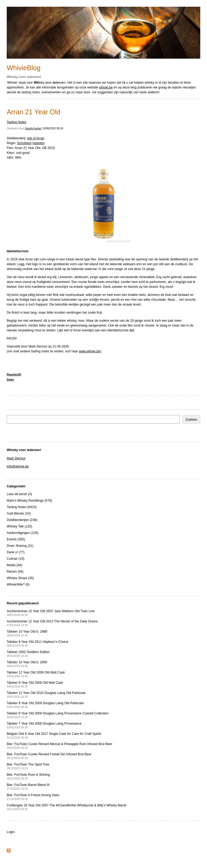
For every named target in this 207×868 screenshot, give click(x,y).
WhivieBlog (24, 68)
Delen (10, 380)
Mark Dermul (16, 458)
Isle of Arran (36, 138)
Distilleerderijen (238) (22, 520)
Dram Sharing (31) (20, 546)
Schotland (24, 143)
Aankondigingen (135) (23, 533)
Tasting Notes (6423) (22, 507)
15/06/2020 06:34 (53, 128)
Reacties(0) (14, 375)
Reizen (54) (15, 572)
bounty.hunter (33, 128)
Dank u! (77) (16, 552)
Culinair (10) (15, 559)
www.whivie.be (90, 351)
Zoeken (191, 419)
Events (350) (16, 539)
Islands (39, 143)
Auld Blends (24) (19, 513)
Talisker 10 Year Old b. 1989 (27, 633)
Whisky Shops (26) (20, 578)
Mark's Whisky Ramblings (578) (29, 501)
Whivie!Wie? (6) (18, 584)
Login (11, 832)
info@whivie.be (18, 466)
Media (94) (14, 565)
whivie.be (106, 87)
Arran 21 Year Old (34, 112)
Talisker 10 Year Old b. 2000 (27, 664)
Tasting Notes (17, 122)
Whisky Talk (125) (19, 526)
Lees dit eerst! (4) (19, 494)
